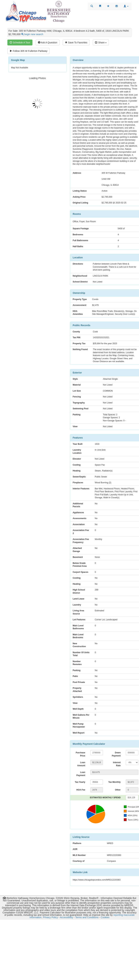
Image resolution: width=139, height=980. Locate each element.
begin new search (34, 34)
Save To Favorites (76, 43)
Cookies (105, 917)
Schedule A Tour (20, 43)
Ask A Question (48, 43)
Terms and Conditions (87, 917)
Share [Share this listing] (101, 43)
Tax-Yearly (80, 782)
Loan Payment (81, 774)
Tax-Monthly (114, 782)
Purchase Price (80, 754)
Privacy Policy (50, 917)
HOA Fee (81, 790)
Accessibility (66, 917)
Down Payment (116, 754)
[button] (126, 6)
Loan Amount (81, 764)
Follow (29, 51)
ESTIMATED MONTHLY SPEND (105, 798)
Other (118, 790)
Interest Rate (117, 764)
